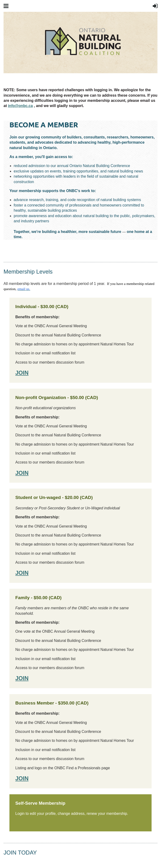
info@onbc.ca (20, 106)
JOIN (22, 373)
